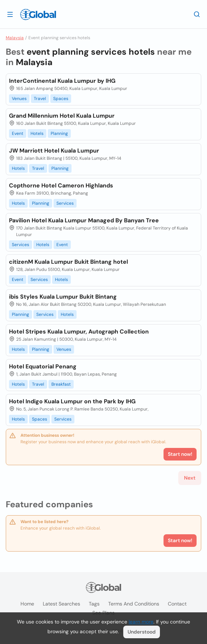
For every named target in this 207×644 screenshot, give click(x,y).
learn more (141, 622)
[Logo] (38, 14)
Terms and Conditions (134, 604)
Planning (59, 133)
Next (190, 478)
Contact (177, 604)
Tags (94, 604)
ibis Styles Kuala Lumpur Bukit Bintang (63, 297)
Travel (40, 99)
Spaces (61, 99)
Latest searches (61, 604)
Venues (19, 99)
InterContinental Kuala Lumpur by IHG (62, 81)
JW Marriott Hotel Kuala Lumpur (54, 151)
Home (27, 604)
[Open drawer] (10, 14)
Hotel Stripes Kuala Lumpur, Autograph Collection (79, 332)
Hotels (37, 133)
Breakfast (61, 384)
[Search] (197, 14)
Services (65, 203)
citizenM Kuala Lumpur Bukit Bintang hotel (68, 262)
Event (18, 133)
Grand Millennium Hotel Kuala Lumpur (62, 116)
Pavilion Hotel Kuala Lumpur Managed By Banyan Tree (84, 220)
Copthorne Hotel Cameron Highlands (61, 185)
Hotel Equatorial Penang (43, 366)
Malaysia (15, 38)
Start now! (180, 540)
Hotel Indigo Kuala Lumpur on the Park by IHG (72, 401)
